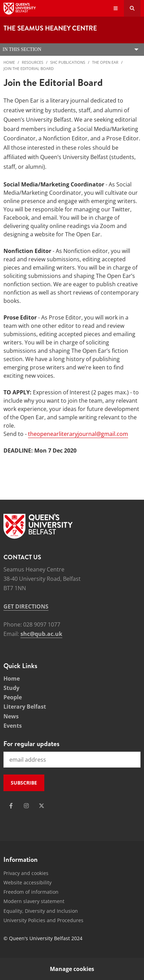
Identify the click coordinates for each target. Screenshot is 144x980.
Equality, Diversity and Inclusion (41, 911)
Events (13, 726)
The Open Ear (105, 62)
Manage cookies (72, 969)
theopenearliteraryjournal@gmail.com (78, 434)
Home (9, 62)
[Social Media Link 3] (42, 806)
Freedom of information (31, 892)
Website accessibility (28, 882)
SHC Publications (68, 62)
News (11, 716)
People (13, 697)
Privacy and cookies (26, 873)
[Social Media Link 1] (11, 806)
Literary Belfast (25, 707)
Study (11, 688)
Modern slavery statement (34, 901)
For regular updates (31, 744)
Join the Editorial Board (29, 68)
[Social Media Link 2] (26, 806)
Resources (33, 62)
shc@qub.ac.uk (41, 634)
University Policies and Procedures (43, 920)
